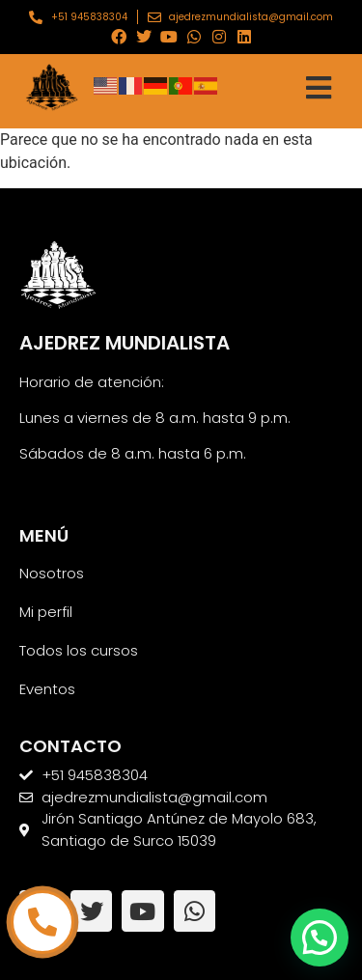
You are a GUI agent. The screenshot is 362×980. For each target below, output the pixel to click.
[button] (320, 938)
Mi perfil (46, 612)
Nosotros (52, 573)
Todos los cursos (79, 650)
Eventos (47, 689)
